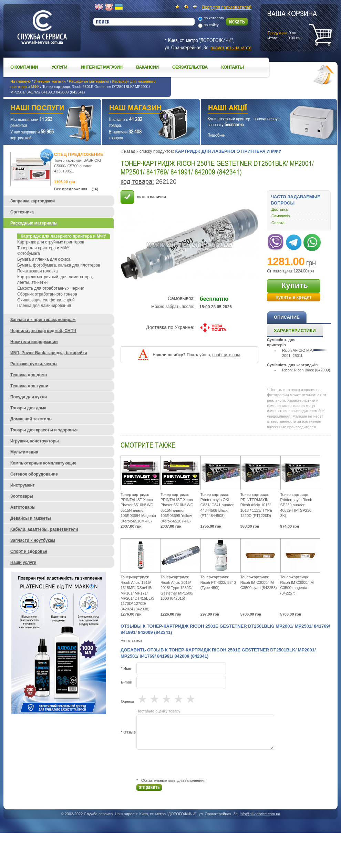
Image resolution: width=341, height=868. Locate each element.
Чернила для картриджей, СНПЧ (43, 331)
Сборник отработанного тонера (47, 294)
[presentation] (189, 764)
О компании (24, 67)
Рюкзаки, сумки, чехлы (34, 364)
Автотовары (23, 507)
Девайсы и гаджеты (31, 518)
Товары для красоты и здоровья (44, 430)
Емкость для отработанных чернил (51, 288)
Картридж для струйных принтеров (51, 242)
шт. (292, 24)
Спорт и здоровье (29, 551)
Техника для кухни (29, 386)
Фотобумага (29, 253)
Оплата (278, 223)
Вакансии (147, 67)
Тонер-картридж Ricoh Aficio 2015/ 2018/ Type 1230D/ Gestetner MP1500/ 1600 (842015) (177, 588)
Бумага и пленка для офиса (44, 259)
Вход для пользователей (227, 7)
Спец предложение (79, 154)
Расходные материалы (89, 81)
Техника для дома (29, 375)
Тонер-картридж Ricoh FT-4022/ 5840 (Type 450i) (218, 582)
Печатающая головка (38, 271)
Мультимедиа (24, 452)
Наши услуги (44, 109)
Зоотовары (22, 496)
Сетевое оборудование (34, 474)
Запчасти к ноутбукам (33, 540)
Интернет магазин (102, 67)
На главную (20, 81)
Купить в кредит (294, 297)
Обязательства (190, 67)
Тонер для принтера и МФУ (43, 248)
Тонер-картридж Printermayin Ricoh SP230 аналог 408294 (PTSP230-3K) (297, 505)
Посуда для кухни (29, 397)
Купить (295, 285)
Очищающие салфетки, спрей (46, 300)
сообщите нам (226, 355)
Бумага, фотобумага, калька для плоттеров (59, 265)
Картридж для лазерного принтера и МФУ (228, 151)
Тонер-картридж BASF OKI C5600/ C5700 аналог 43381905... (77, 166)
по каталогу (214, 18)
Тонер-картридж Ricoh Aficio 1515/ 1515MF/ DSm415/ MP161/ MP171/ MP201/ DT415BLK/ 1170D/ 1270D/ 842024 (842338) (137, 593)
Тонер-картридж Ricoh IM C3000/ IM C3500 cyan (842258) (259, 582)
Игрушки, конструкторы (35, 441)
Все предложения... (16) (76, 189)
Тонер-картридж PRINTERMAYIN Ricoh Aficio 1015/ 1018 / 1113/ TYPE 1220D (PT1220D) (256, 505)
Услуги (59, 67)
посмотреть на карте (231, 47)
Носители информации (34, 342)
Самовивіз (281, 216)
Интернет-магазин (50, 81)
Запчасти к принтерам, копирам (43, 320)
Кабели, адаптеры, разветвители (44, 529)
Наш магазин (139, 109)
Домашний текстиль (31, 419)
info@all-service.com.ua (260, 814)
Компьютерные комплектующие (43, 463)
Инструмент (23, 485)
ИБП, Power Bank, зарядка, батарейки (49, 353)
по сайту (211, 25)
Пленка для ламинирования (44, 306)
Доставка (280, 209)
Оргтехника (22, 212)
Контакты (232, 67)
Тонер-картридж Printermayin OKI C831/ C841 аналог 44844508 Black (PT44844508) (217, 505)
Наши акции (259, 109)
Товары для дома (28, 408)
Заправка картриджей (33, 201)
